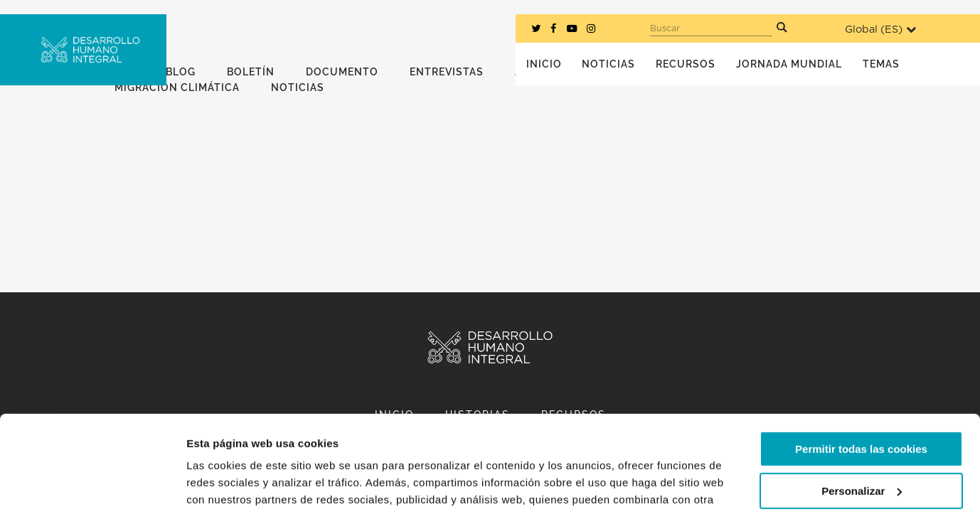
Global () (880, 30)
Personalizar (862, 401)
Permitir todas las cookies (861, 360)
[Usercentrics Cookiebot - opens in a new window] (92, 484)
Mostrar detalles (228, 484)
